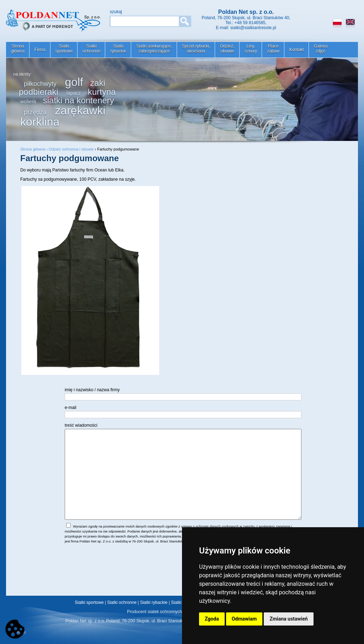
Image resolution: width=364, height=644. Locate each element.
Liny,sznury (251, 49)
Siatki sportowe (89, 602)
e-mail (71, 408)
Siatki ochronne (122, 602)
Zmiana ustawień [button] (288, 619)
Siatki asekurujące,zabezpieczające (154, 49)
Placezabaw (273, 49)
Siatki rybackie (154, 602)
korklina (40, 122)
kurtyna (102, 92)
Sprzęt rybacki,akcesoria (196, 49)
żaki (98, 83)
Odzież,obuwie (227, 49)
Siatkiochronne (91, 49)
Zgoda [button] (212, 619)
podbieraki (39, 92)
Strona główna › (34, 149)
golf (74, 82)
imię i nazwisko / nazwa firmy (92, 390)
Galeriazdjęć (321, 49)
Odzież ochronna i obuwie (71, 149)
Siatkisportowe (64, 49)
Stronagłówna (18, 49)
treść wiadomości (81, 425)
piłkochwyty (40, 84)
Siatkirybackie (118, 49)
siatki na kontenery (79, 100)
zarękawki (80, 110)
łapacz (74, 93)
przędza (35, 112)
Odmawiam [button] (244, 619)
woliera (28, 102)
